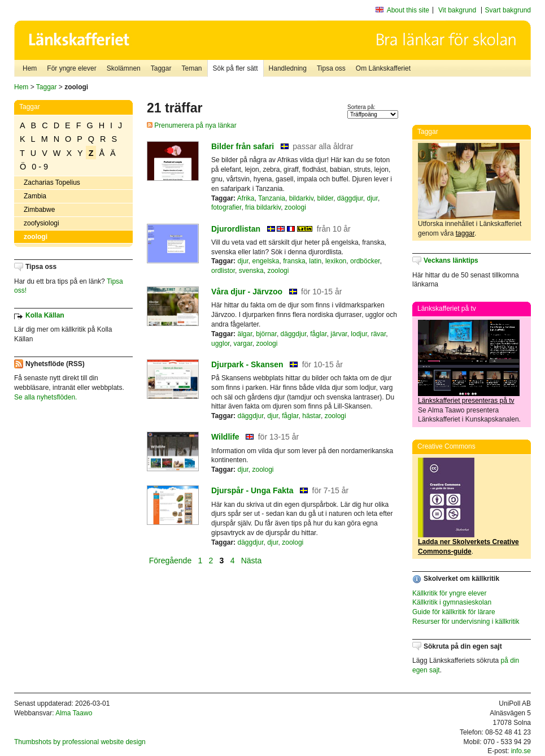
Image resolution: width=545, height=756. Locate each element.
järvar (339, 334)
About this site (408, 10)
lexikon (336, 261)
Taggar (161, 68)
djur (372, 198)
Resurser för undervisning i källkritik (466, 622)
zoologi (36, 237)
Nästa (252, 561)
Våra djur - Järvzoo (247, 292)
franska (294, 261)
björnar (266, 334)
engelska (266, 261)
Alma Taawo (74, 713)
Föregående (171, 561)
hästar (311, 416)
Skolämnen (124, 68)
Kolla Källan (45, 315)
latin (315, 261)
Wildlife (225, 437)
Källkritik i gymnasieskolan (452, 602)
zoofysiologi (42, 223)
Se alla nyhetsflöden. (45, 397)
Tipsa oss (331, 68)
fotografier (226, 207)
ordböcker (365, 261)
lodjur (359, 334)
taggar (465, 233)
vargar (243, 344)
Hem (30, 68)
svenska (251, 271)
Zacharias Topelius (52, 183)
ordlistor (223, 271)
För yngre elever (71, 68)
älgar (245, 334)
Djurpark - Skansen (247, 364)
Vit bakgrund (457, 10)
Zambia (35, 196)
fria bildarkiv (263, 207)
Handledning (288, 68)
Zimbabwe (39, 210)
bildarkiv (301, 198)
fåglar (318, 334)
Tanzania (272, 198)
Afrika (246, 198)
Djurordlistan (236, 229)
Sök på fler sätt (236, 68)
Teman (191, 68)
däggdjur (350, 198)
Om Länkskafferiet (383, 68)
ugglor (221, 344)
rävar (379, 334)
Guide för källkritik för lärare (454, 612)
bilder (325, 198)
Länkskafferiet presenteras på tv (466, 401)
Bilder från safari (243, 146)
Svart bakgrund (508, 10)
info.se (521, 751)
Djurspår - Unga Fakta (252, 490)
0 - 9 (40, 167)
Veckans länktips (451, 260)
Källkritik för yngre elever (449, 593)
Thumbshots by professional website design (80, 742)
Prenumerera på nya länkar (192, 125)
